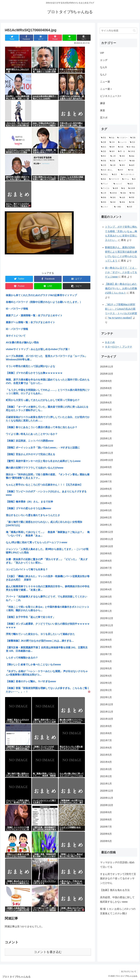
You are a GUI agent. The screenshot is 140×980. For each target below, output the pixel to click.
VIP (102, 53)
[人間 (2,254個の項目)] (114, 156)
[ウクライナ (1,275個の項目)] (114, 179)
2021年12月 (107, 704)
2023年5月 (106, 582)
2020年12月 (107, 791)
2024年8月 (106, 474)
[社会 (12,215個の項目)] (112, 138)
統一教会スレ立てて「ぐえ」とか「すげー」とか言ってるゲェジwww (121, 272)
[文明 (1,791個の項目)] (104, 165)
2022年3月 (106, 683)
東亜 (103, 110)
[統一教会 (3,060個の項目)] (131, 147)
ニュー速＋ (106, 89)
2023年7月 (106, 568)
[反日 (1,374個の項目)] (115, 175)
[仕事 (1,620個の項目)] (114, 165)
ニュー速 (105, 82)
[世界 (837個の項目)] (131, 207)
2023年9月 (106, 554)
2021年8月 (106, 733)
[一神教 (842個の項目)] (119, 207)
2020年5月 (106, 841)
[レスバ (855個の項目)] (106, 207)
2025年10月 (107, 374)
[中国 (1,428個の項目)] (132, 170)
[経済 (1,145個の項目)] (132, 184)
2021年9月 (106, 726)
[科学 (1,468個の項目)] (122, 170)
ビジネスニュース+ (111, 96)
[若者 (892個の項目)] (114, 202)
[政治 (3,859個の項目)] (104, 147)
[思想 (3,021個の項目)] (104, 151)
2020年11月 (107, 798)
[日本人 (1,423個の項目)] (105, 175)
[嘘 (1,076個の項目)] (123, 188)
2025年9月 (106, 381)
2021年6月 (106, 748)
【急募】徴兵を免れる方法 (115, 890)
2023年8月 (106, 561)
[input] (118, 31)
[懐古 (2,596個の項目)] (104, 156)
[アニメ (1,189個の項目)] (106, 184)
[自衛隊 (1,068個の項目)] (132, 188)
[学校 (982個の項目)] (133, 193)
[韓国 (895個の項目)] (104, 202)
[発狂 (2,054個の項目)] (123, 156)
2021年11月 (107, 712)
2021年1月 (106, 784)
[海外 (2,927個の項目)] (112, 151)
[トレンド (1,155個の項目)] (119, 184)
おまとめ (110, 342)
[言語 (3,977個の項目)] (133, 142)
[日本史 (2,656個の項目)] (132, 151)
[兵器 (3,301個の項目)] (121, 147)
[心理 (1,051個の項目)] (104, 193)
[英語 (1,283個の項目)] (104, 179)
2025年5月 (106, 410)
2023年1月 (106, 611)
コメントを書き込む (48, 952)
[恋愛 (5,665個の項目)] (104, 142)
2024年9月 (106, 467)
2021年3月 (106, 769)
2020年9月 (106, 812)
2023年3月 (106, 597)
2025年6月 (106, 403)
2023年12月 (107, 532)
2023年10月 (107, 546)
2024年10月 (107, 460)
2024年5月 (106, 496)
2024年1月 (106, 525)
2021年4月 (106, 762)
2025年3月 (106, 424)
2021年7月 (106, 740)
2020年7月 (106, 827)
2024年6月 (106, 489)
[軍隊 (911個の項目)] (132, 198)
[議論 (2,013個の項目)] (132, 156)
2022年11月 (107, 625)
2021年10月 (107, 719)
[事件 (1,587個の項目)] (123, 165)
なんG (103, 67)
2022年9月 (106, 640)
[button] (134, 31)
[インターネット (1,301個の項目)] (128, 175)
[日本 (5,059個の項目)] (112, 142)
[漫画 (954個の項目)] (114, 198)
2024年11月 (107, 453)
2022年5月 (106, 669)
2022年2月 (106, 690)
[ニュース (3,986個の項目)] (123, 142)
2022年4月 (106, 676)
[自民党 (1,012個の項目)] (114, 193)
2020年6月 (106, 834)
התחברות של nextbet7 (120, 318)
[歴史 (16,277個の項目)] (104, 138)
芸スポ (104, 118)
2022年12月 (107, 618)
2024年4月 (106, 503)
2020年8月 (106, 820)
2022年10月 (107, 633)
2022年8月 (106, 647)
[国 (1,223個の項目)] (134, 179)
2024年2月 (106, 518)
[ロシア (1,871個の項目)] (123, 161)
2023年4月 (106, 589)
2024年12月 (107, 446)
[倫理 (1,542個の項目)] (132, 165)
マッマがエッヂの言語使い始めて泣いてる (117, 865)
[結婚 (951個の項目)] (123, 198)
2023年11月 (107, 539)
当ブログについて (129, 971)
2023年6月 (106, 575)
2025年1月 (106, 439)
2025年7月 (106, 395)
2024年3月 (106, 510)
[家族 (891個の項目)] (123, 202)
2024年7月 (106, 482)
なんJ (103, 75)
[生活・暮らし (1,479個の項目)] (108, 170)
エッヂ (104, 60)
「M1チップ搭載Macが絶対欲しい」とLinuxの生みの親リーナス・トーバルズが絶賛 (121, 309)
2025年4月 (106, 417)
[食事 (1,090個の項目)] (116, 188)
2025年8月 (106, 388)
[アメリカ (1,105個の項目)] (105, 188)
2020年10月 (107, 805)
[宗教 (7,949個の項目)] (133, 138)
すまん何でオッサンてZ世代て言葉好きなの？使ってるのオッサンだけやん (118, 879)
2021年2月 (106, 776)
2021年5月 (106, 755)
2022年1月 (106, 697)
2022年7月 (106, 654)
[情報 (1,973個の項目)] (104, 161)
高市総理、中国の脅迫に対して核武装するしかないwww (117, 900)
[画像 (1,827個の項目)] (133, 161)
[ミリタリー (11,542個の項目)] (122, 138)
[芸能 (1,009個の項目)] (124, 193)
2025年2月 (106, 431)
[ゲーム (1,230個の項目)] (126, 179)
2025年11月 (107, 367)
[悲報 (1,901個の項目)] (113, 161)
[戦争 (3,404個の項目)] (112, 147)
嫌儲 (103, 103)
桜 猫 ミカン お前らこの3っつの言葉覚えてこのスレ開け (118, 911)
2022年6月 (106, 661)
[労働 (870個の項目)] (132, 202)
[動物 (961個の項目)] (104, 198)
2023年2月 (106, 604)
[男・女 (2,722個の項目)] (122, 151)
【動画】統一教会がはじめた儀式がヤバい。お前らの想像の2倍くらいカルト (121, 288)
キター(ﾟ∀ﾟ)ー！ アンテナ (119, 347)
